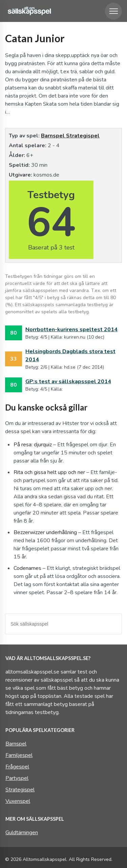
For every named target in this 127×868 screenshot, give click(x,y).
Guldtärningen (22, 833)
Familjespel (19, 755)
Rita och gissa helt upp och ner (49, 472)
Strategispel (83, 136)
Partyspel (17, 778)
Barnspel (54, 136)
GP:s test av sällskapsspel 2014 (68, 382)
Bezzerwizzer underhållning (45, 532)
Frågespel (17, 767)
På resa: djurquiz (33, 445)
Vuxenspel (18, 801)
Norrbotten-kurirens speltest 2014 (71, 330)
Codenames (27, 568)
